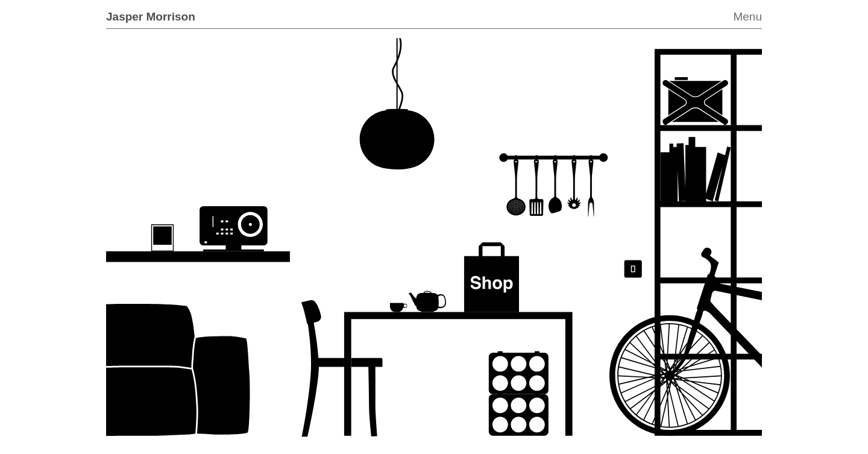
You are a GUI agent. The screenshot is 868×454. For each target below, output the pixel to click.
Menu (747, 17)
